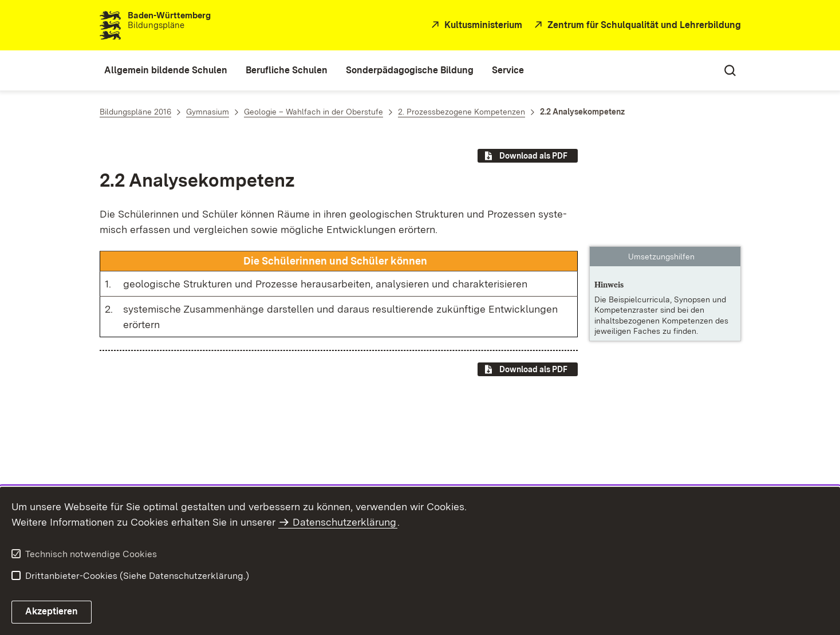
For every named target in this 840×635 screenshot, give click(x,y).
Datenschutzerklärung (344, 522)
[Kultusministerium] (476, 25)
